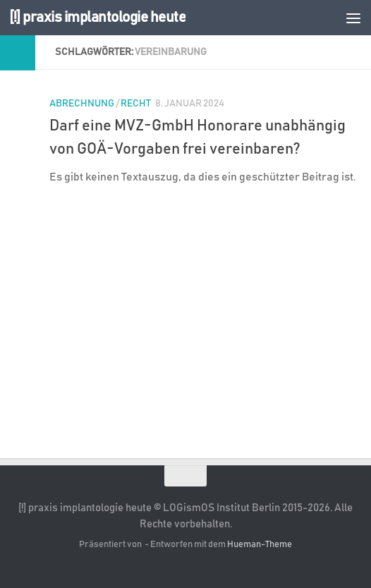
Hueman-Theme (260, 545)
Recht (136, 104)
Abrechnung (82, 104)
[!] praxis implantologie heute (97, 17)
